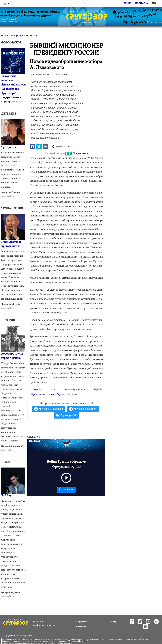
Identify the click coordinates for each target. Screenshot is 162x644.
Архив (128, 3)
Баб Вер (6, 496)
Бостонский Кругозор (22, 635)
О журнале (81, 621)
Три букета (9, 147)
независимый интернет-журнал (87, 22)
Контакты (81, 626)
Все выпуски (66, 490)
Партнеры (113, 621)
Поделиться (59, 147)
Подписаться (81, 153)
